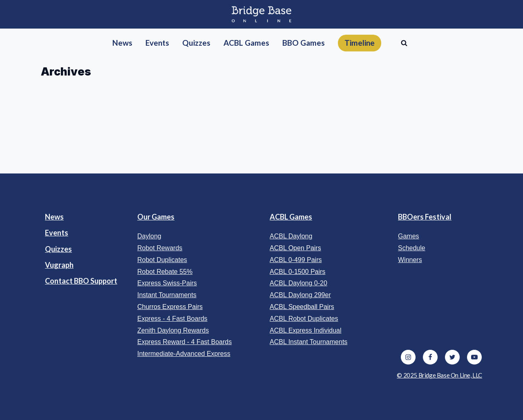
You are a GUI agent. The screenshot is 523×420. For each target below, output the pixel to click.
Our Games (156, 217)
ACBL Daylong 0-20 (298, 283)
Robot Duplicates (162, 260)
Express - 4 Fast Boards (172, 319)
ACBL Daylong (291, 236)
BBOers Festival (425, 217)
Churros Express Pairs (170, 307)
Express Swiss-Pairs (167, 283)
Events (57, 233)
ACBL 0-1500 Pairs (297, 272)
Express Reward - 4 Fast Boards (184, 342)
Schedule (412, 248)
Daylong (149, 236)
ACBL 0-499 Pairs (296, 260)
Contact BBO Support (81, 281)
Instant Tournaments (167, 295)
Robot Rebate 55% (165, 272)
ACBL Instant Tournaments (308, 342)
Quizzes (58, 249)
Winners (410, 260)
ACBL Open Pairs (295, 248)
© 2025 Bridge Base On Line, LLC (439, 375)
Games (409, 236)
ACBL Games (291, 217)
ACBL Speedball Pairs (302, 307)
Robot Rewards (160, 248)
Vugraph (59, 265)
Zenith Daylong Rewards (173, 330)
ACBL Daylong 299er (300, 295)
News (54, 217)
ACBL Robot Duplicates (304, 319)
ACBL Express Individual (306, 330)
